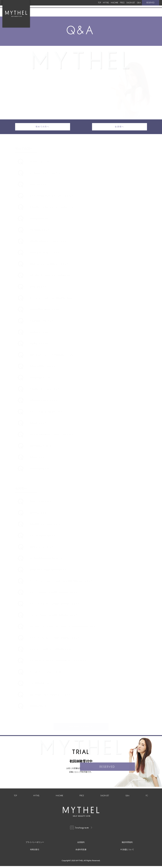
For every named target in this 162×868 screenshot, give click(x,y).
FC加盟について (127, 851)
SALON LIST (115, 7)
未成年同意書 (81, 851)
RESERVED (150, 7)
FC (147, 798)
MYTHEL (63, 7)
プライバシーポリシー (35, 844)
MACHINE (81, 7)
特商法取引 (35, 851)
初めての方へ (43, 127)
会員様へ (119, 127)
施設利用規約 (127, 844)
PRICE (98, 7)
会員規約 (81, 844)
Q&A (133, 7)
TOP (47, 7)
